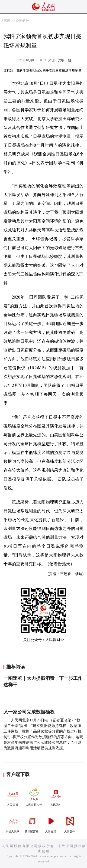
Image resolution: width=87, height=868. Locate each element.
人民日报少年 (34, 796)
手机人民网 (13, 823)
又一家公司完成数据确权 (29, 712)
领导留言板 (32, 823)
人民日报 (13, 796)
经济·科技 (23, 21)
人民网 (6, 21)
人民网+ (56, 796)
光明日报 (64, 60)
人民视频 (51, 823)
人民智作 (70, 823)
